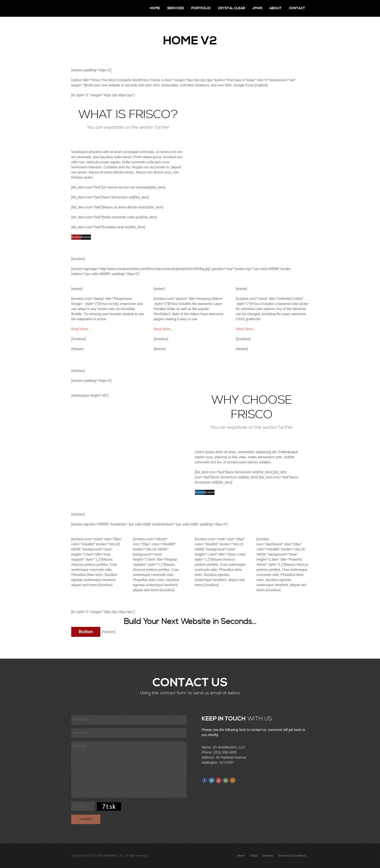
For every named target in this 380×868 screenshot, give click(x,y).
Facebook (205, 780)
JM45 (257, 8)
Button (76, 237)
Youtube (219, 780)
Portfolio (201, 8)
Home (155, 8)
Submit (86, 819)
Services (176, 8)
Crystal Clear (231, 8)
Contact (297, 8)
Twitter (212, 780)
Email (226, 780)
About (276, 8)
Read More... (81, 329)
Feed (233, 780)
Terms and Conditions (292, 856)
